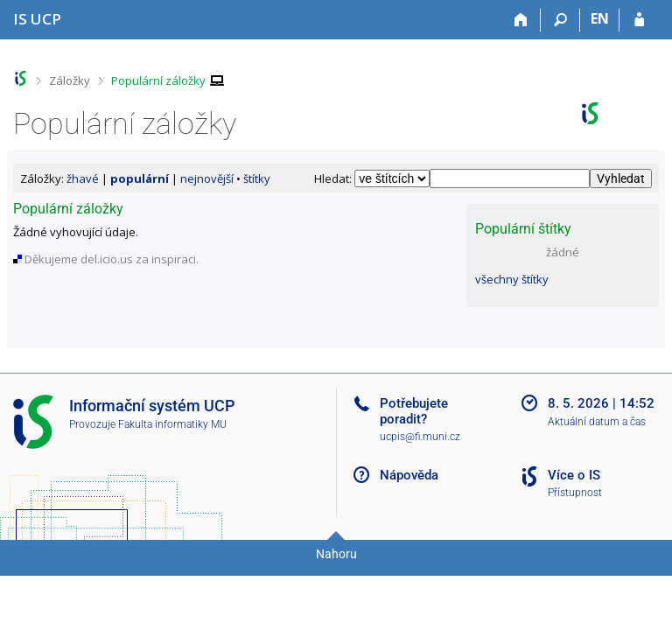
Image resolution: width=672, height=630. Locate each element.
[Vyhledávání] (560, 20)
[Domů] (521, 20)
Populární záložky (158, 80)
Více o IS (574, 475)
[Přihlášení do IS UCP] (639, 20)
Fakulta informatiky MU (172, 424)
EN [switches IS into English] (600, 18)
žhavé (83, 178)
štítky (257, 178)
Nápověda (409, 475)
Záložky (70, 80)
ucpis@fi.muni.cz (420, 437)
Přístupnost (575, 493)
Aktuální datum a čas (597, 422)
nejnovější (207, 178)
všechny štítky (512, 279)
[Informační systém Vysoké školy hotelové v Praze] (37, 19)
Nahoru (336, 554)
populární (140, 178)
